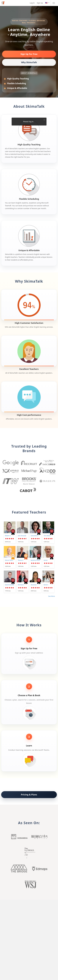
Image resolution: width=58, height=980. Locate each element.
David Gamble (10, 585)
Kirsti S (46, 585)
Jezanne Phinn (35, 560)
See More (52, 596)
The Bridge (19, 869)
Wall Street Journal (29, 885)
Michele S (21, 585)
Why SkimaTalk (29, 62)
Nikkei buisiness (39, 837)
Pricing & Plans (29, 795)
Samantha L (35, 536)
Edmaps (39, 869)
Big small (29, 853)
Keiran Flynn (9, 560)
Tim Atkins (47, 536)
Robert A (8, 536)
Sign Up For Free (29, 54)
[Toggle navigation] (54, 3)
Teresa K (21, 560)
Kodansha (19, 837)
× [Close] (44, 120)
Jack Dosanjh (22, 536)
